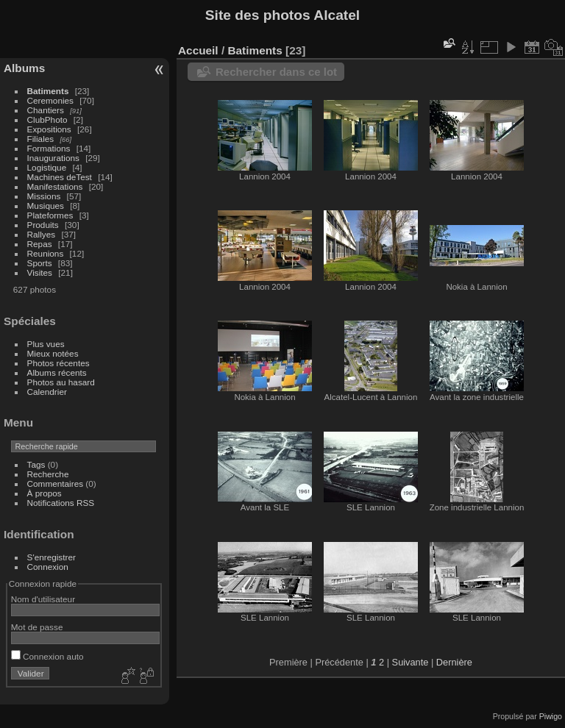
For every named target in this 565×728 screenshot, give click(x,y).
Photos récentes (58, 363)
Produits (43, 225)
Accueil (198, 50)
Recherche (48, 474)
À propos (45, 493)
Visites (40, 272)
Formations (49, 148)
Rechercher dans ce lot (276, 72)
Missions (44, 196)
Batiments (48, 91)
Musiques (46, 206)
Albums (24, 68)
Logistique (47, 167)
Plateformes (50, 215)
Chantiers (46, 110)
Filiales (41, 139)
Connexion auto (47, 656)
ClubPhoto (47, 119)
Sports (40, 263)
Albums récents (57, 372)
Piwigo (551, 716)
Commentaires (56, 483)
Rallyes (42, 234)
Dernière (454, 662)
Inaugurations (53, 158)
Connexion (48, 567)
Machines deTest (60, 177)
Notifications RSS (61, 503)
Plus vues (46, 344)
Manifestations (55, 186)
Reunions (46, 253)
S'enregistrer (51, 557)
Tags (36, 464)
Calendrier (47, 392)
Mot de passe (37, 627)
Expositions (49, 129)
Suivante (411, 662)
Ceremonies (50, 100)
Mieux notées (53, 353)
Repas (40, 244)
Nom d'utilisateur (43, 599)
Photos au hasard (61, 382)
